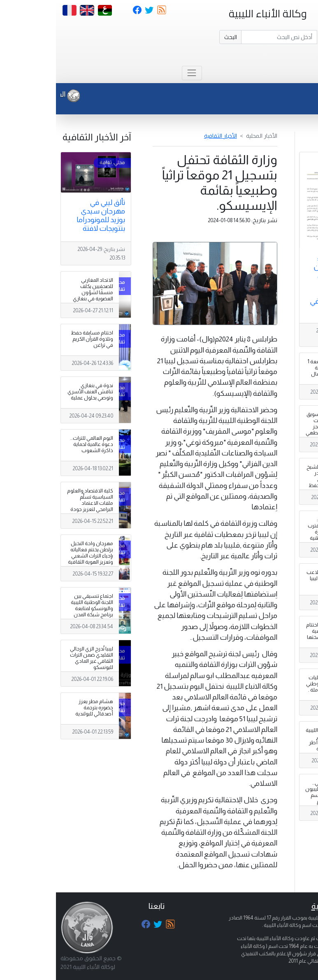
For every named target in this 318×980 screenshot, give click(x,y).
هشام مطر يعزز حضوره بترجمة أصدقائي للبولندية (38, 708)
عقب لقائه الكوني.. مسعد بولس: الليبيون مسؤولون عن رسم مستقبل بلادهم (273, 792)
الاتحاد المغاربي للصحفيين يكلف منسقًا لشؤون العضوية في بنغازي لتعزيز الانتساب (37, 293)
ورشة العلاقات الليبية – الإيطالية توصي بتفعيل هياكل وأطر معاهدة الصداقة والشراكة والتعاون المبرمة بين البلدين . (273, 746)
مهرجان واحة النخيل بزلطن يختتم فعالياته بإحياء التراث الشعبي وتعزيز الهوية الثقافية (35, 553)
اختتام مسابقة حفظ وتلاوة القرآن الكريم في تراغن (36, 339)
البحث (175, 37)
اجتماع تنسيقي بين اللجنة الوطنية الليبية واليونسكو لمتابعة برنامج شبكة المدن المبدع (36, 608)
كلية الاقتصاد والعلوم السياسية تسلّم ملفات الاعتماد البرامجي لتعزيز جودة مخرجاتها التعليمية (34, 503)
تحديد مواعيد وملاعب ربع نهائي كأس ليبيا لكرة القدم (273, 578)
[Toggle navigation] (136, 73)
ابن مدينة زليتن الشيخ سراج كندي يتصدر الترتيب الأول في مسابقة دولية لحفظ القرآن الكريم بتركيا (273, 479)
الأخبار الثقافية (165, 136)
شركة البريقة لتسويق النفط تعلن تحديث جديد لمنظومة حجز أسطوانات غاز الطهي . (273, 427)
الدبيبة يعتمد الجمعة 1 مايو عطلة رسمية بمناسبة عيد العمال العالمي (274, 371)
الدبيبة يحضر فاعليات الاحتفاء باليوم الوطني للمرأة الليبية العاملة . (273, 684)
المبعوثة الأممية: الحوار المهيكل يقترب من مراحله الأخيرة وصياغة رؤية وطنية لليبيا (274, 532)
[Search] (223, 37)
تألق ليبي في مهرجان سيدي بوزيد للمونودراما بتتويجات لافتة (45, 215)
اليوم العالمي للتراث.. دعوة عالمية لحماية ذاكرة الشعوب (36, 444)
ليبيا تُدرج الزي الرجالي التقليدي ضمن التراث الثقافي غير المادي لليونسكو (36, 658)
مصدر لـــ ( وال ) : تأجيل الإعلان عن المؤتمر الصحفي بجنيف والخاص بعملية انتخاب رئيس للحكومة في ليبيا (281, 284)
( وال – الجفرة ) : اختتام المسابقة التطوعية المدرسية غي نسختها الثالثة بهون (273, 634)
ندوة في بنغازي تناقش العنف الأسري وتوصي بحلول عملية (34, 392)
